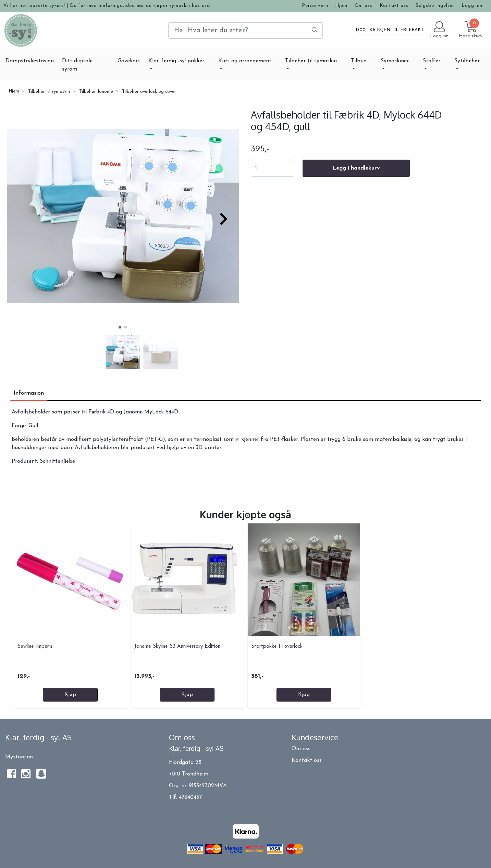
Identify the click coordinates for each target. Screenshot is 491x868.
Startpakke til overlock (277, 647)
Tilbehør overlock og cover (146, 91)
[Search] (245, 30)
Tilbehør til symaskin (311, 61)
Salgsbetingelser (435, 6)
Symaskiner (395, 61)
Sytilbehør (467, 61)
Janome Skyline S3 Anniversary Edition (177, 647)
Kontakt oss (394, 6)
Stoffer (432, 61)
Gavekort (129, 61)
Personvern (315, 6)
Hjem (341, 6)
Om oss (364, 6)
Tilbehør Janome (93, 91)
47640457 (190, 797)
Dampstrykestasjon (30, 61)
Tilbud (359, 61)
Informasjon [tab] (29, 393)
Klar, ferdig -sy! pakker (176, 61)
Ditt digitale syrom (77, 65)
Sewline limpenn (35, 647)
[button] (120, 327)
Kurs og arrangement (245, 61)
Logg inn (472, 6)
